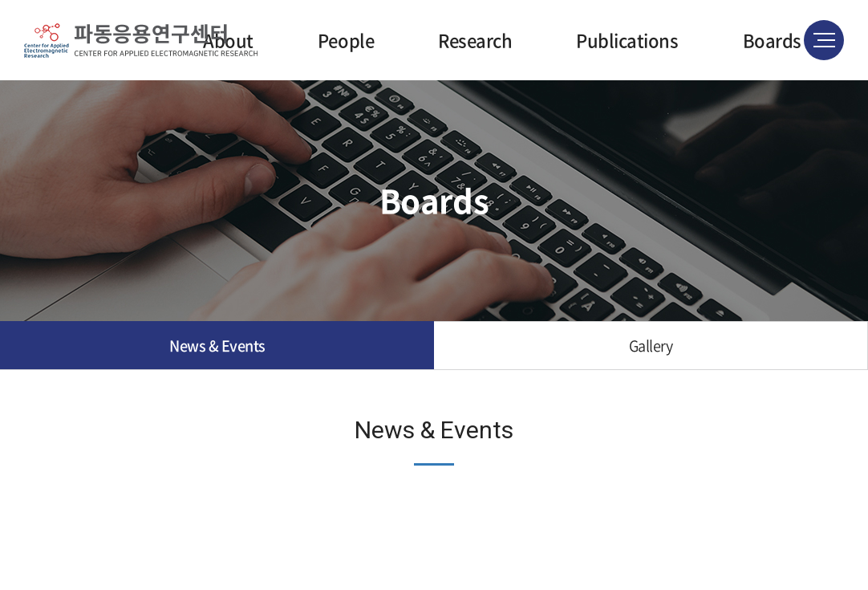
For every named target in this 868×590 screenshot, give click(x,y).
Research (475, 40)
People (346, 40)
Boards (772, 40)
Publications (627, 40)
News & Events (217, 346)
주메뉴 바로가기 (0, 0)
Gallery (651, 346)
